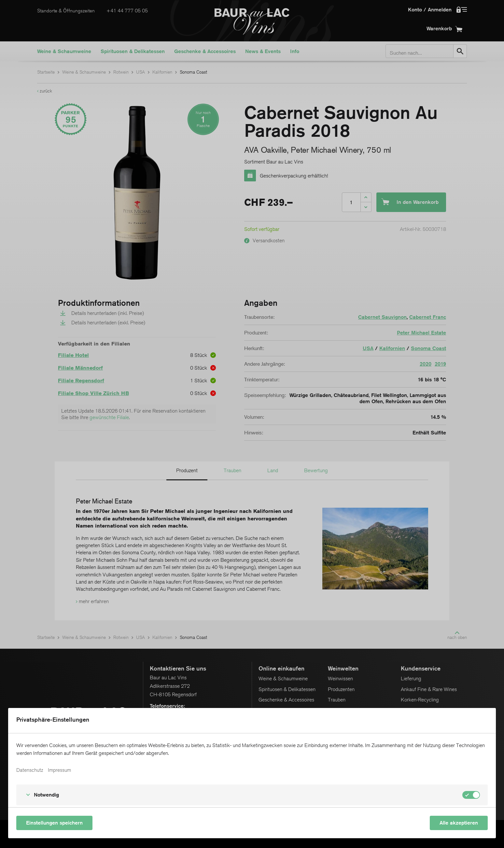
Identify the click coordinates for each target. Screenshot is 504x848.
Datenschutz (30, 770)
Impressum (59, 770)
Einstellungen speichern (54, 823)
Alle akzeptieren (459, 823)
